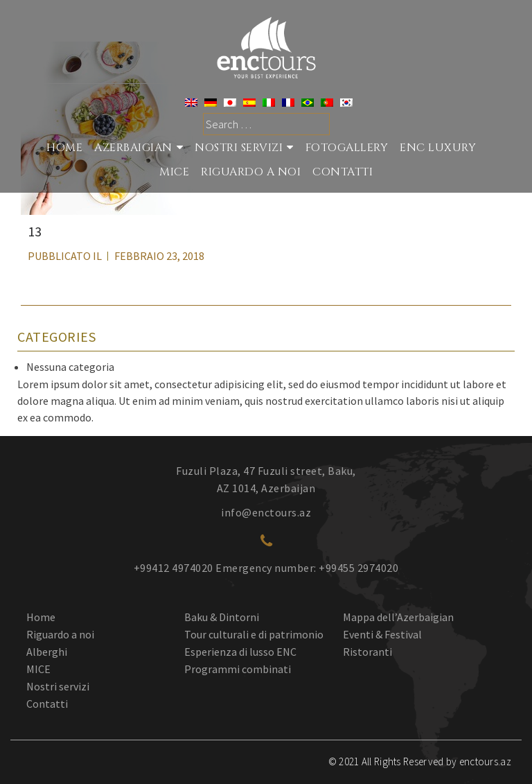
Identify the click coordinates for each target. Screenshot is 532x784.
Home (64, 148)
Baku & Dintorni (222, 617)
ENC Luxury (438, 148)
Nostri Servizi (239, 148)
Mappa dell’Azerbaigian (398, 617)
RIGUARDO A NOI (251, 172)
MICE (174, 172)
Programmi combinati (238, 669)
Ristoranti (367, 652)
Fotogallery (347, 148)
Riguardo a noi (60, 634)
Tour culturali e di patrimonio (254, 634)
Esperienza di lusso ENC (240, 652)
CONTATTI (343, 172)
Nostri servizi (58, 686)
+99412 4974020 (174, 568)
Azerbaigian (133, 148)
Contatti (47, 704)
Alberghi (47, 652)
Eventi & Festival (382, 634)
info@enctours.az (266, 512)
